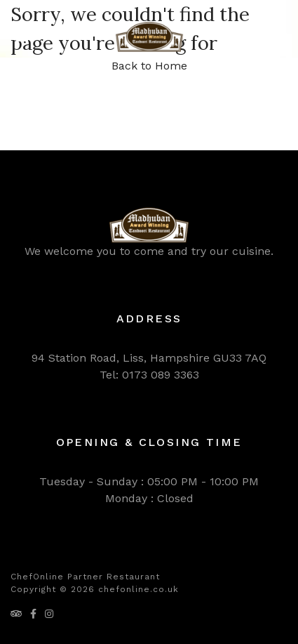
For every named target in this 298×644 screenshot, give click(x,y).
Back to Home (149, 66)
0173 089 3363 (161, 375)
